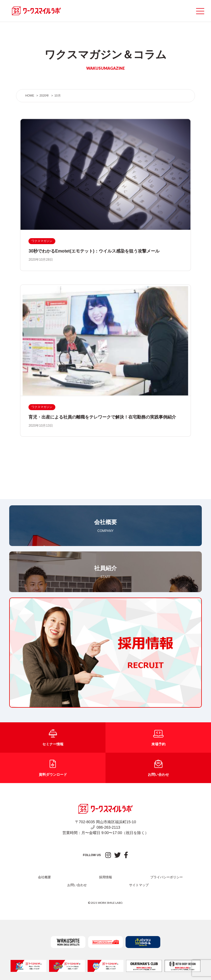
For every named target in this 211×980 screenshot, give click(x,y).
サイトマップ (139, 885)
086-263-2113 (105, 827)
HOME (30, 95)
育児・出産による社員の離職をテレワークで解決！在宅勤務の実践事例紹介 (102, 417)
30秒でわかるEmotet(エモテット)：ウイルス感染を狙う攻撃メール (94, 251)
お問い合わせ (77, 885)
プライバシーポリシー (167, 877)
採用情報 (105, 877)
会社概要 (44, 877)
